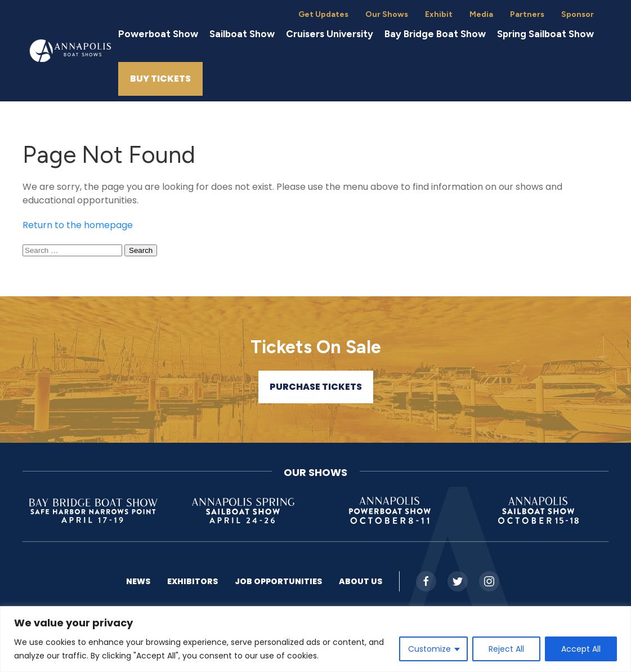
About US (361, 581)
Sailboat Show (242, 34)
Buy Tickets (160, 79)
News (138, 581)
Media (481, 14)
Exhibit (439, 14)
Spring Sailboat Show (545, 34)
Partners (527, 14)
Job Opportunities (278, 581)
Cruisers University (330, 34)
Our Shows (387, 14)
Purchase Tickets (316, 387)
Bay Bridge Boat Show (435, 34)
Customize (429, 649)
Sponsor (578, 14)
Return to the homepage (78, 225)
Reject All (506, 649)
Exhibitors (193, 581)
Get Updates (323, 14)
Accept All (581, 649)
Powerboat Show (158, 34)
